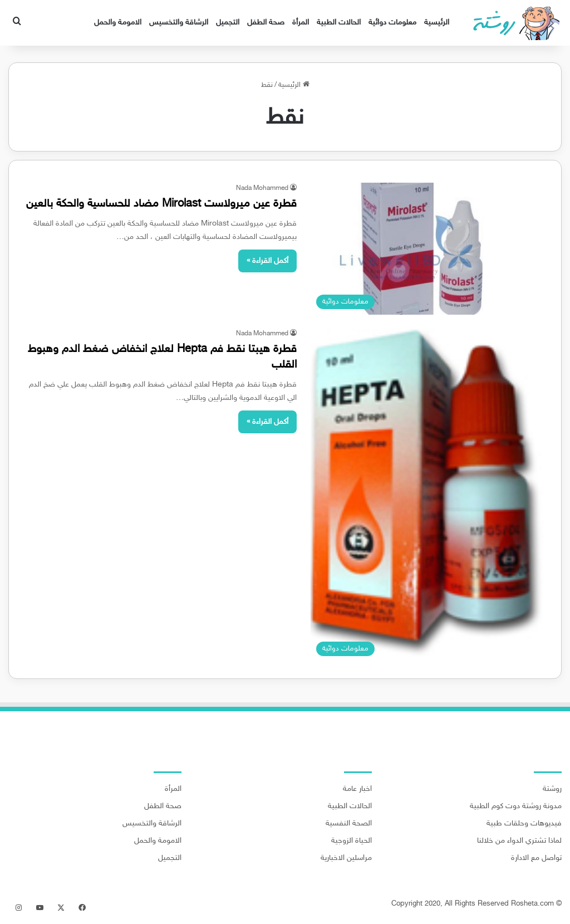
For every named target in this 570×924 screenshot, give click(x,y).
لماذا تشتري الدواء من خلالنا (519, 841)
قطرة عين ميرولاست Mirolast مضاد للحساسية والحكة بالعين (161, 204)
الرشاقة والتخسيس (179, 23)
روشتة (552, 789)
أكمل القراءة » (267, 261)
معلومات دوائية (392, 23)
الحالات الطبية (339, 23)
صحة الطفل (266, 23)
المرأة (301, 23)
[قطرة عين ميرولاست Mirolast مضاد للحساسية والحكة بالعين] (427, 249)
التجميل (228, 23)
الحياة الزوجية (352, 841)
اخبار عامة (357, 789)
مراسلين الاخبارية (346, 858)
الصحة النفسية (349, 824)
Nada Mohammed (262, 188)
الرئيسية (437, 23)
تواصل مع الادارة (536, 858)
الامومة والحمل (118, 23)
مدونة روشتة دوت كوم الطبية (516, 806)
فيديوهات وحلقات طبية (524, 824)
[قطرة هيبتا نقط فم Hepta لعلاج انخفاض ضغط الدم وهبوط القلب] (427, 495)
